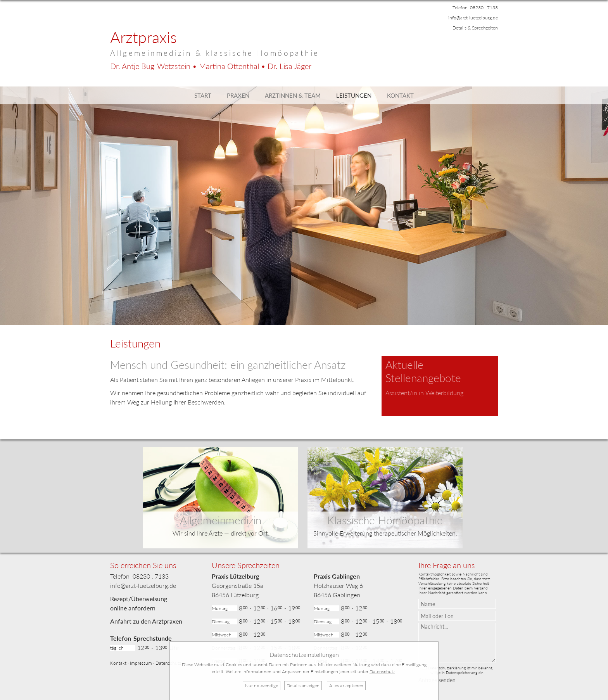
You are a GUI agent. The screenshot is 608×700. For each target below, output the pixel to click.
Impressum (141, 663)
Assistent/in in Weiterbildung (424, 393)
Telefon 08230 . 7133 (475, 8)
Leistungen (354, 95)
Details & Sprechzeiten (475, 28)
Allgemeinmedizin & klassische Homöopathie (215, 53)
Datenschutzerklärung (447, 668)
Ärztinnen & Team (293, 95)
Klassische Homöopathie (385, 520)
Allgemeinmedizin (221, 520)
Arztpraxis (143, 37)
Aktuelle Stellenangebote (423, 371)
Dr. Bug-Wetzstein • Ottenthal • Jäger (211, 66)
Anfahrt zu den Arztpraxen (146, 621)
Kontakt (400, 95)
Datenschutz (168, 663)
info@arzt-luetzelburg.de (473, 18)
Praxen (238, 95)
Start (203, 95)
